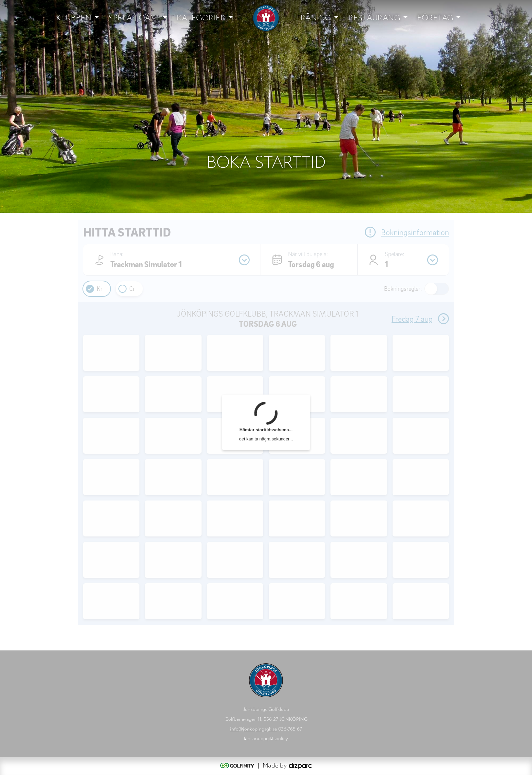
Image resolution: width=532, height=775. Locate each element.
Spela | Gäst (134, 18)
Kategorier (201, 18)
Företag (435, 18)
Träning (313, 18)
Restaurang (374, 18)
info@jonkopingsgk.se (253, 729)
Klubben (74, 18)
